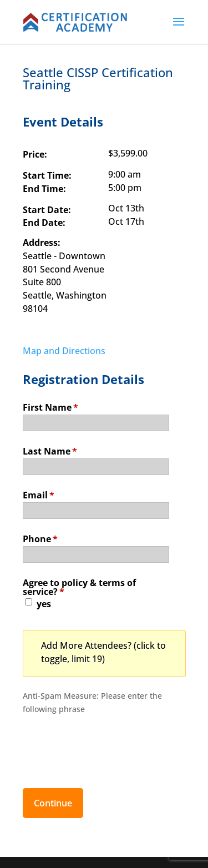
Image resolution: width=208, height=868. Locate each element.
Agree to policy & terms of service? (79, 586)
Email (39, 494)
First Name (50, 407)
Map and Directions (64, 351)
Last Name (50, 450)
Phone (40, 538)
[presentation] (107, 745)
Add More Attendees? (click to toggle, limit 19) (103, 652)
